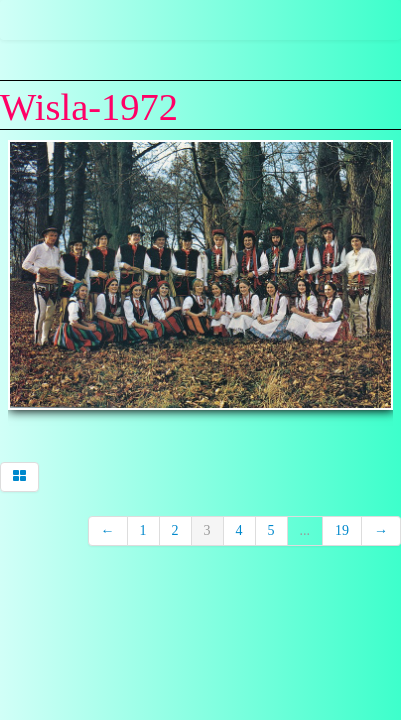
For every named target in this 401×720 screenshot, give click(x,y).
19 (342, 530)
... (305, 530)
